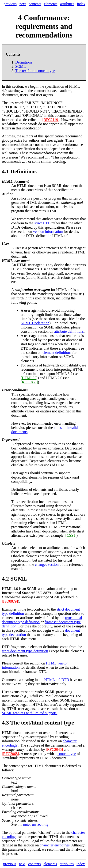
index (81, 4)
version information (48, 232)
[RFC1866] (29, 382)
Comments (10, 680)
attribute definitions (69, 331)
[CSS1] (71, 535)
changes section (47, 564)
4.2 (5, 579)
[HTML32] (29, 378)
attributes (67, 4)
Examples (9, 609)
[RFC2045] (55, 749)
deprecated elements (27, 477)
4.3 (5, 723)
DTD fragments (14, 647)
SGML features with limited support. (30, 713)
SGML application (41, 589)
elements (51, 4)
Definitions (24, 62)
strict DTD (42, 223)
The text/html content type (42, 723)
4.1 (5, 171)
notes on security (36, 825)
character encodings (55, 845)
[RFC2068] (10, 754)
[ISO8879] (10, 601)
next (23, 4)
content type (67, 754)
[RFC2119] (51, 120)
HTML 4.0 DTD (57, 680)
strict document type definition (25, 651)
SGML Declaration (35, 323)
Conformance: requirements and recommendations (44, 26)
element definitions (57, 353)
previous (10, 4)
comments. (67, 696)
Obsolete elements (25, 556)
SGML (20, 66)
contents (35, 4)
